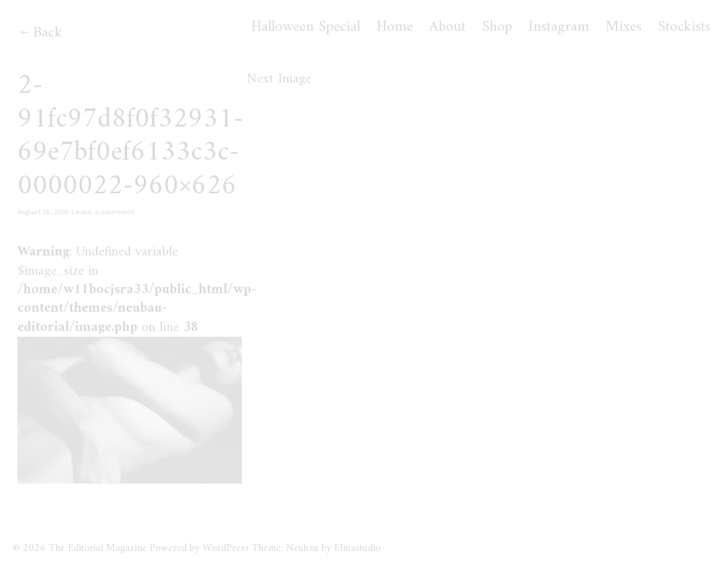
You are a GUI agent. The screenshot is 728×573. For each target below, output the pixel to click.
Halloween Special (306, 27)
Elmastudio (357, 548)
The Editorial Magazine (98, 548)
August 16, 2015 (43, 212)
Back (48, 33)
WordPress (226, 548)
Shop (497, 27)
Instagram (559, 27)
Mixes (624, 27)
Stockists (684, 27)
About (448, 27)
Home (395, 27)
